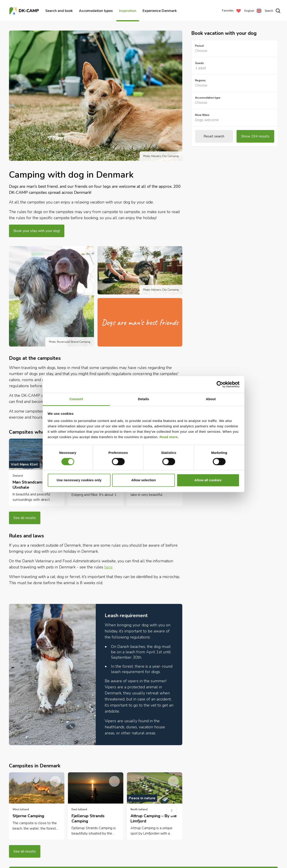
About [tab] (211, 399)
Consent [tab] (76, 399)
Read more (169, 437)
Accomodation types (96, 11)
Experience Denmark (160, 11)
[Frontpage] (25, 11)
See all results (25, 518)
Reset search (214, 136)
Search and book (59, 11)
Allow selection (143, 480)
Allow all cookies (208, 480)
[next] (172, 811)
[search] (273, 11)
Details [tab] (143, 399)
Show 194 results (255, 136)
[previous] (20, 477)
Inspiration (128, 11)
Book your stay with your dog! (37, 231)
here (108, 567)
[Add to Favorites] (55, 781)
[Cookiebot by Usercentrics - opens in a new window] (220, 384)
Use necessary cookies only (79, 480)
